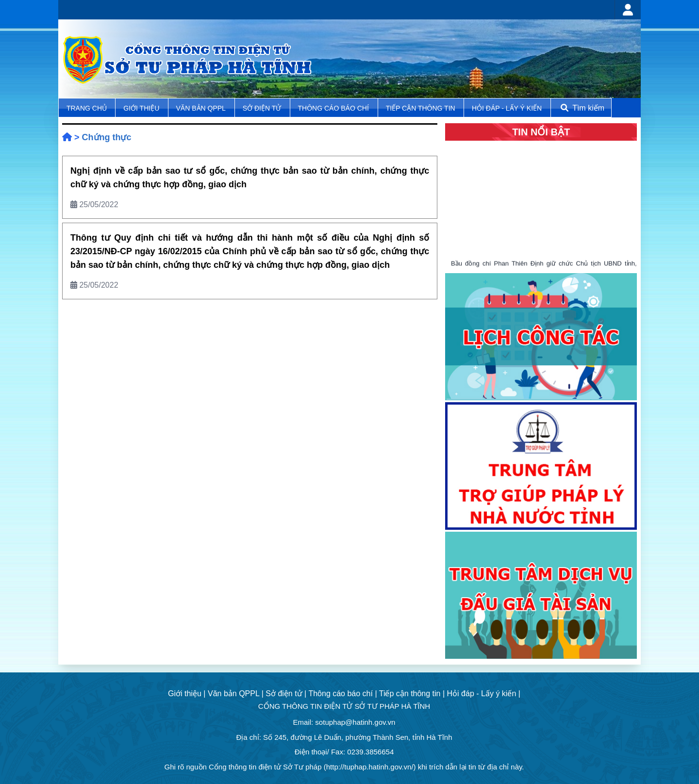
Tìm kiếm (582, 108)
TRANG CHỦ (88, 108)
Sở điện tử (263, 108)
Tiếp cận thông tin (422, 108)
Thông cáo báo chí (333, 108)
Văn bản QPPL (201, 108)
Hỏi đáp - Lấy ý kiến (507, 108)
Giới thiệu (142, 108)
